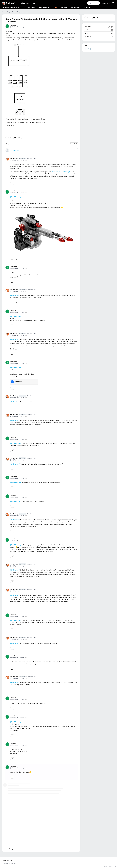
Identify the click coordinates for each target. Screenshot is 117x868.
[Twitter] (88, 49)
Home (4, 12)
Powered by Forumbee (110, 866)
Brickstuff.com (87, 7)
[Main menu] (113, 3)
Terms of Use (13, 864)
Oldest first (73, 144)
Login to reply (15, 150)
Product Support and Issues (20, 12)
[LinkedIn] (91, 49)
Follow (19, 138)
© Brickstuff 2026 (8, 860)
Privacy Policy (6, 864)
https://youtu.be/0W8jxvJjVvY (61, 172)
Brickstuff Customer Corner (12, 7)
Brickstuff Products (30, 7)
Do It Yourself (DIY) (45, 7)
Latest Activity (75, 7)
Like (10, 138)
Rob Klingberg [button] (16, 368)
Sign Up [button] (104, 3)
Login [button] (109, 3)
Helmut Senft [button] (16, 420)
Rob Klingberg (18, 158)
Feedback (64, 7)
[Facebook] (85, 49)
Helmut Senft (14, 25)
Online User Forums (28, 3)
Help (56, 7)
